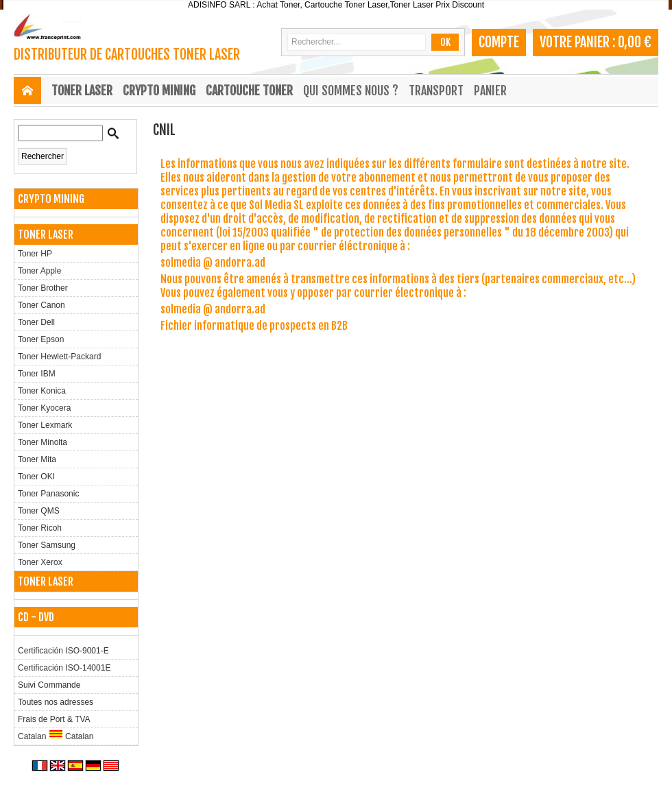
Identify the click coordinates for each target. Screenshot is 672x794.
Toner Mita (37, 459)
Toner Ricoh (40, 528)
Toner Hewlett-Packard (59, 357)
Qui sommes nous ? (351, 91)
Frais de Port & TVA (54, 719)
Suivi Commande (49, 685)
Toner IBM (37, 374)
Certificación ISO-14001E (64, 668)
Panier (490, 91)
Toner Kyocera (44, 408)
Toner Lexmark (45, 425)
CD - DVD (36, 617)
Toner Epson (41, 339)
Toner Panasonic (48, 494)
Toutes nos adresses (56, 702)
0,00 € (635, 42)
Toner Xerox (40, 562)
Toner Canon (41, 305)
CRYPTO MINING (159, 91)
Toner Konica (42, 391)
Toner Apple (39, 271)
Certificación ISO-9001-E (63, 651)
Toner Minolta (43, 442)
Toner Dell (36, 322)
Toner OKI (36, 477)
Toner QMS (39, 511)
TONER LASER (82, 91)
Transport (436, 91)
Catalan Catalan (56, 735)
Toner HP (35, 254)
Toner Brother (43, 288)
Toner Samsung (47, 545)
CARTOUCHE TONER (249, 91)
